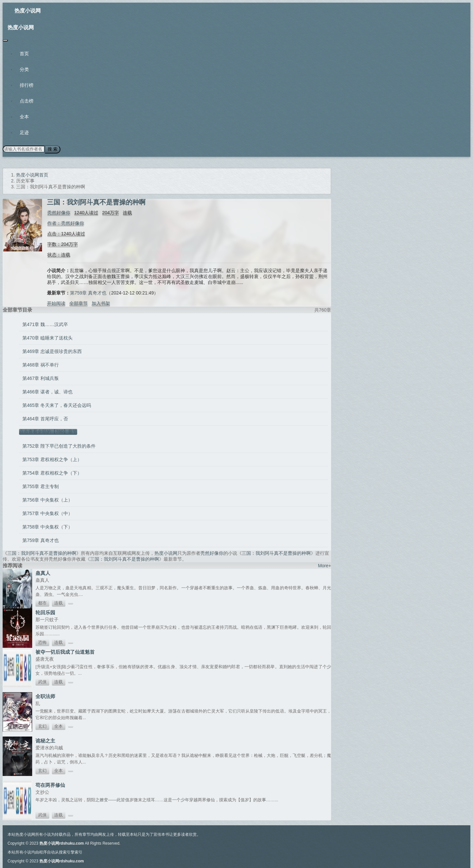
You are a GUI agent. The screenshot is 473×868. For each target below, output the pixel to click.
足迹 (24, 132)
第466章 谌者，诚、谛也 (47, 391)
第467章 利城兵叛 (41, 378)
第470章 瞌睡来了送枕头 (47, 338)
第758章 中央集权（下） (47, 527)
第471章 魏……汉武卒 (45, 324)
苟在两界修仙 (50, 785)
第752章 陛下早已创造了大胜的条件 (59, 446)
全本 (24, 117)
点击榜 (27, 101)
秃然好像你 (58, 212)
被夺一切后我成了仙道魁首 (65, 652)
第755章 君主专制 (41, 486)
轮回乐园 (45, 612)
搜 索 (52, 149)
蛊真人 (43, 573)
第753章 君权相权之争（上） (52, 459)
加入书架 (101, 303)
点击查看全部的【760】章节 (48, 431)
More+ (325, 565)
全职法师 (45, 696)
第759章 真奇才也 (88, 293)
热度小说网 (28, 11)
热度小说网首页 (32, 175)
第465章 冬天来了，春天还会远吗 (57, 405)
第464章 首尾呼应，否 (45, 418)
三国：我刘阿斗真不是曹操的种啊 (42, 553)
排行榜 (27, 85)
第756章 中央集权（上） (47, 500)
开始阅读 (56, 303)
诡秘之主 (45, 740)
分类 (24, 69)
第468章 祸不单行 (41, 364)
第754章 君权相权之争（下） (52, 473)
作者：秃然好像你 (65, 223)
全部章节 (79, 303)
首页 (24, 54)
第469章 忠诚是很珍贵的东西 (52, 351)
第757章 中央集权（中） (47, 513)
